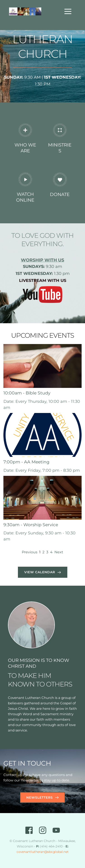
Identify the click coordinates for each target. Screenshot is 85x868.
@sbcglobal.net (56, 852)
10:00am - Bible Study (27, 393)
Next (59, 552)
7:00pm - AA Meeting (26, 462)
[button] (68, 11)
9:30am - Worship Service (31, 525)
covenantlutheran (30, 852)
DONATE (60, 194)
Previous (30, 552)
